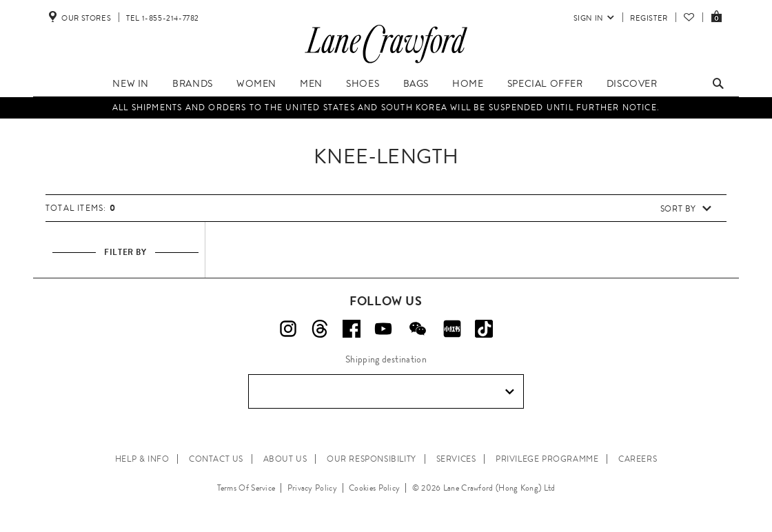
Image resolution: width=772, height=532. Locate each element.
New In (131, 83)
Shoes (363, 83)
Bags (416, 83)
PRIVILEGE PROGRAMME (547, 459)
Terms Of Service (246, 488)
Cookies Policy (374, 488)
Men (311, 83)
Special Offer (545, 83)
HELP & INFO (142, 459)
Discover (632, 83)
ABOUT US (285, 459)
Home (468, 83)
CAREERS (638, 459)
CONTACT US (216, 459)
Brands (193, 83)
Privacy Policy (312, 488)
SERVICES (456, 459)
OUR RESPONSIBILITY (372, 459)
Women (256, 83)
